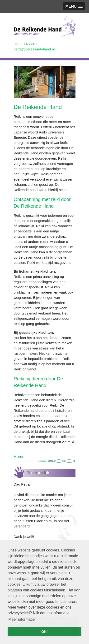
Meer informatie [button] (21, 619)
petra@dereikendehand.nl (34, 49)
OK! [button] (44, 632)
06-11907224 (24, 44)
